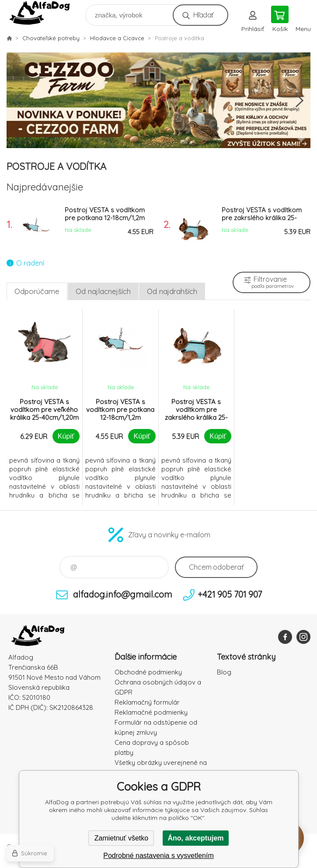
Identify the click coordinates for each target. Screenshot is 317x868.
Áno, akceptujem (195, 838)
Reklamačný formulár (147, 702)
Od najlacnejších (103, 291)
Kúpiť (66, 436)
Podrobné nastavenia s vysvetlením (158, 856)
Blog (224, 672)
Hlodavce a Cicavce (117, 38)
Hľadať (203, 15)
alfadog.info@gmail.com (123, 594)
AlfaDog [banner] (45, 13)
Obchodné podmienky (148, 672)
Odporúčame (37, 291)
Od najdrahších (172, 291)
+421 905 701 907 (230, 594)
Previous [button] (17, 100)
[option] (158, 100)
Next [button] (300, 100)
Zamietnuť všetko (121, 838)
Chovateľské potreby (51, 38)
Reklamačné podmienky (151, 712)
